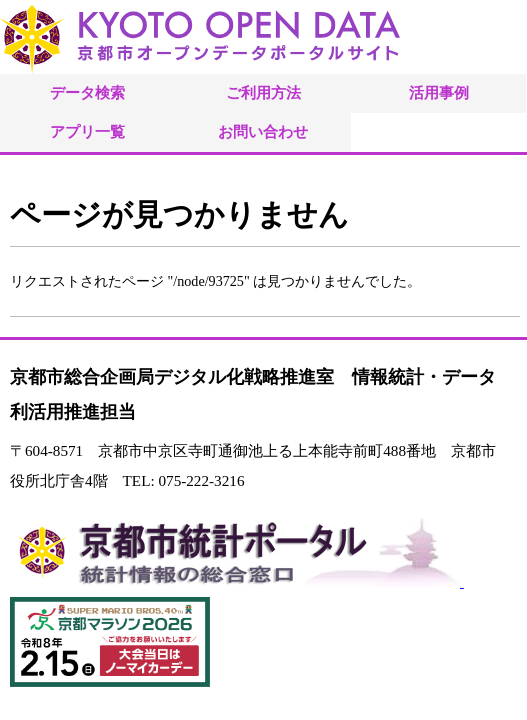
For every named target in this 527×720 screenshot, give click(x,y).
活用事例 (439, 92)
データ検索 (87, 92)
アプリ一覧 (87, 131)
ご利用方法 (263, 92)
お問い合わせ (263, 131)
